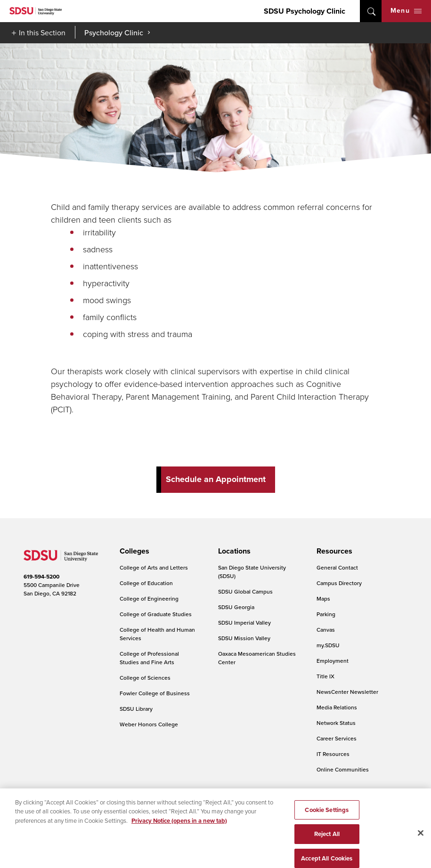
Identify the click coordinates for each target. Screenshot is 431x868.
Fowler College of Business (155, 693)
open (371, 11)
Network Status (336, 723)
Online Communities (343, 769)
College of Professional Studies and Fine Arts (149, 658)
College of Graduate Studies (156, 614)
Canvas (326, 630)
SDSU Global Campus (245, 591)
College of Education (146, 583)
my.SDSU (328, 645)
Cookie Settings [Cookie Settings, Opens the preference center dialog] (327, 816)
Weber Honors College (149, 724)
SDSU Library (136, 709)
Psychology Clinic (114, 32)
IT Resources (333, 754)
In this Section (42, 32)
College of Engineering (149, 599)
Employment (333, 661)
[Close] (421, 839)
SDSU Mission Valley (244, 638)
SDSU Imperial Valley (244, 623)
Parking (326, 614)
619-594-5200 (41, 577)
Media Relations (337, 707)
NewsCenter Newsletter (347, 692)
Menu (406, 11)
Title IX (325, 676)
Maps (323, 599)
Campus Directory (339, 583)
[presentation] (133, 551)
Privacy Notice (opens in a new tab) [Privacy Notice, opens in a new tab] (179, 827)
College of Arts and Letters (154, 567)
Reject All (327, 841)
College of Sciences (145, 678)
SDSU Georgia (236, 607)
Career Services (337, 738)
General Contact (337, 567)
